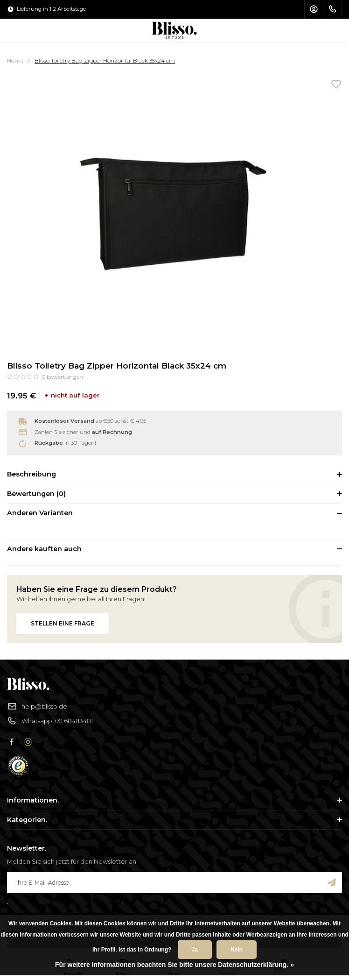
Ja (195, 950)
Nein (237, 950)
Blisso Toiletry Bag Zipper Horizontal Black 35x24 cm (105, 60)
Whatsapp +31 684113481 (50, 721)
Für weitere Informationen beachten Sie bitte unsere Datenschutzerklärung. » (174, 965)
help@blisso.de (37, 707)
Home (15, 60)
